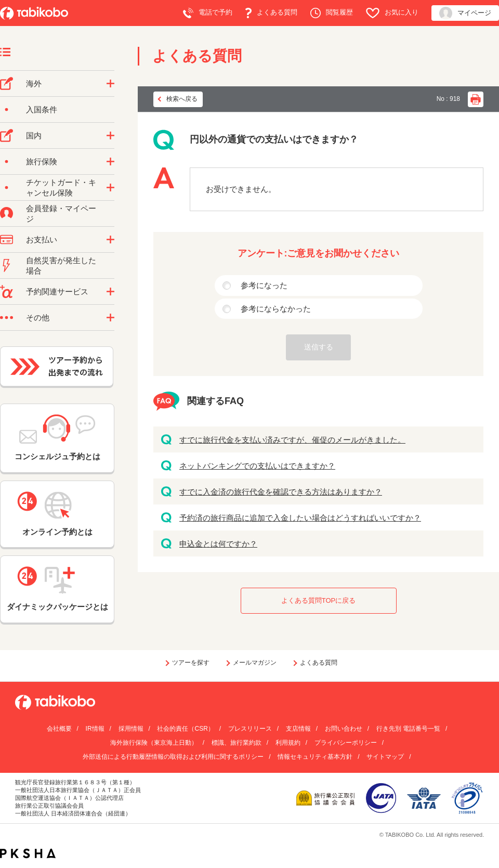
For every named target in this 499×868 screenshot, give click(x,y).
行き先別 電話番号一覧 (408, 729)
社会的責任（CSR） (185, 729)
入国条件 (42, 109)
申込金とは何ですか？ (218, 544)
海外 (34, 83)
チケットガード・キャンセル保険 (61, 187)
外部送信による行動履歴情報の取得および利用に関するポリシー (173, 757)
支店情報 (298, 729)
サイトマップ (385, 757)
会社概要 (59, 729)
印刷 (476, 99)
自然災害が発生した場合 (61, 265)
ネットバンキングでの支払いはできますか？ (257, 466)
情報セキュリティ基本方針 (315, 757)
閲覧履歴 (332, 13)
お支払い (42, 239)
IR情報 (95, 729)
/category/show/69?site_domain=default (110, 188)
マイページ (465, 13)
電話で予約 (208, 13)
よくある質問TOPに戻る (319, 600)
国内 (34, 135)
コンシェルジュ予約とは (57, 438)
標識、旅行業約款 (237, 743)
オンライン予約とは (57, 514)
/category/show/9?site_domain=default (110, 240)
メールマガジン (255, 663)
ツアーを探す (191, 663)
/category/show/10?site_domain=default (110, 162)
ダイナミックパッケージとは (57, 589)
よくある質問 (271, 13)
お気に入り (392, 13)
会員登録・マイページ (61, 213)
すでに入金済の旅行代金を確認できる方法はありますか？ (281, 492)
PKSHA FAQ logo (28, 853)
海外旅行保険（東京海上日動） (154, 743)
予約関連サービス (57, 292)
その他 (38, 318)
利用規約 (288, 743)
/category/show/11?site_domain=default (110, 292)
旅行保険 (42, 161)
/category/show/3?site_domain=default (110, 318)
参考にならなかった (276, 309)
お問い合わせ (344, 729)
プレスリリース (250, 729)
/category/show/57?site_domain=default (110, 136)
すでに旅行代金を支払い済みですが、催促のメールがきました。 (292, 440)
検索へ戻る (182, 99)
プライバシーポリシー (346, 743)
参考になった (264, 285)
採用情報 (131, 729)
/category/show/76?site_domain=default (110, 84)
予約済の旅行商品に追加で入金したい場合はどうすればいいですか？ (300, 518)
